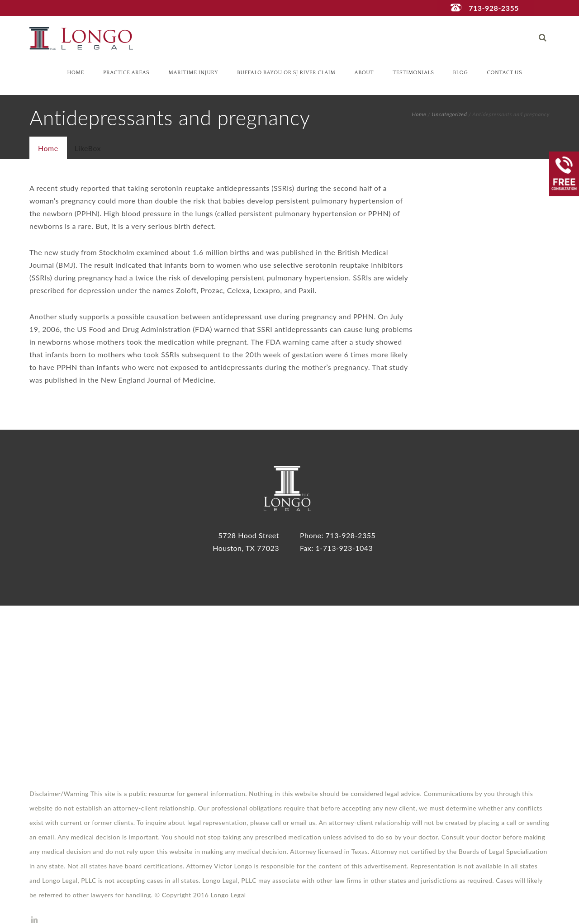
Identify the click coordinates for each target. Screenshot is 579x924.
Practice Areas (126, 73)
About (364, 73)
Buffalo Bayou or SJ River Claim (286, 73)
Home (76, 73)
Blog (460, 73)
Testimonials (413, 73)
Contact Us (504, 73)
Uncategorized (449, 114)
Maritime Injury (193, 73)
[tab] (48, 148)
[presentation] (48, 148)
